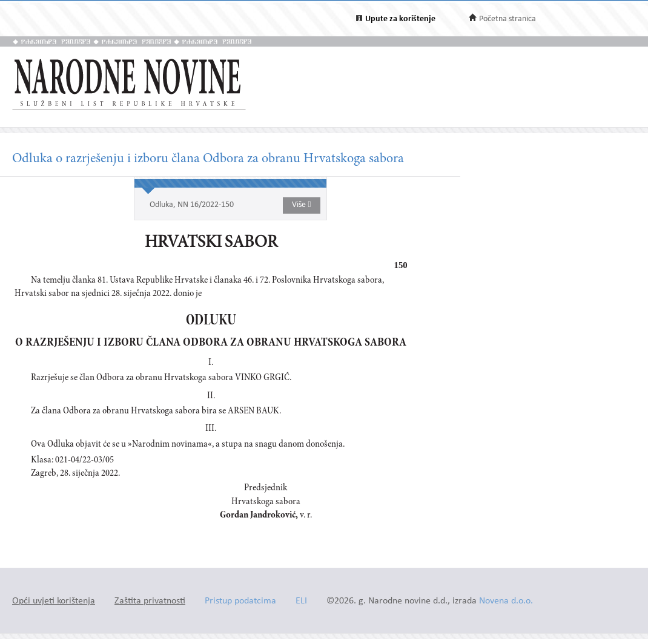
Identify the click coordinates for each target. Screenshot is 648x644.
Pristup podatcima (240, 601)
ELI (301, 601)
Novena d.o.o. (506, 601)
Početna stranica (507, 19)
